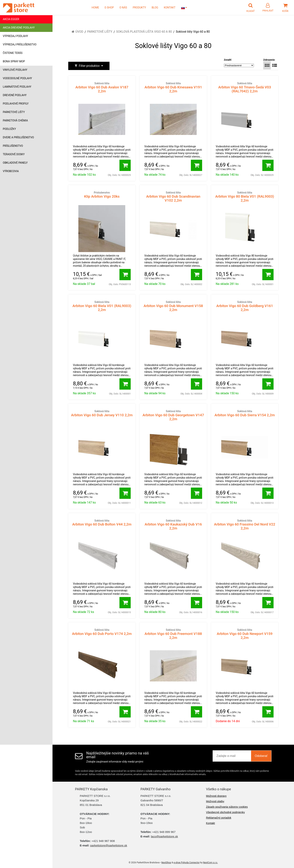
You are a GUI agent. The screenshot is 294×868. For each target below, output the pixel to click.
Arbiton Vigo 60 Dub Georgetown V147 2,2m (173, 415)
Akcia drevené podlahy (19, 28)
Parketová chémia (15, 120)
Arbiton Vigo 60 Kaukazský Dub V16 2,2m (173, 525)
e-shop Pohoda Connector (187, 863)
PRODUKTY (139, 8)
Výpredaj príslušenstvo (20, 44)
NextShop (166, 863)
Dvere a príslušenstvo (18, 137)
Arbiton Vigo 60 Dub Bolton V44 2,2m (102, 523)
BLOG (155, 8)
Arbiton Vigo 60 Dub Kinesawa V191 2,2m (173, 87)
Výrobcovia (11, 171)
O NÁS (123, 8)
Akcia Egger (11, 19)
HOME (95, 8)
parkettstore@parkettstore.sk (109, 845)
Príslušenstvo (13, 146)
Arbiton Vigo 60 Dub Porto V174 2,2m (102, 632)
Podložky (9, 129)
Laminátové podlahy (17, 87)
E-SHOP (109, 8)
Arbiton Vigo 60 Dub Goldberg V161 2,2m (245, 306)
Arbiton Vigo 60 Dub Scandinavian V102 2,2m (173, 197)
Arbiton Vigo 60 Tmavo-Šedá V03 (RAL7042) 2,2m (245, 87)
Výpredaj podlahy (15, 36)
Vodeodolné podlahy (17, 78)
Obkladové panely (15, 163)
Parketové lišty (14, 112)
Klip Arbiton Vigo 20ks (102, 195)
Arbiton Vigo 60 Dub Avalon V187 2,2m (102, 87)
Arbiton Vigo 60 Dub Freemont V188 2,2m (173, 634)
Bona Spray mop (14, 61)
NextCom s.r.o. (210, 863)
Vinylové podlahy (15, 70)
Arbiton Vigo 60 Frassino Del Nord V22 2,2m (245, 525)
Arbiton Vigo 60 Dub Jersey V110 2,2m (102, 413)
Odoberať (261, 756)
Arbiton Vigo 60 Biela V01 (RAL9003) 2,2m (102, 306)
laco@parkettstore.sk (164, 836)
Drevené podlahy (15, 95)
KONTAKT (170, 8)
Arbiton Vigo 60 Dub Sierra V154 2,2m (245, 413)
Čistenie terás (13, 53)
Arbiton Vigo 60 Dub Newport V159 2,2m (245, 634)
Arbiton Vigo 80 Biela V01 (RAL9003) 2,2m (245, 197)
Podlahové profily (16, 104)
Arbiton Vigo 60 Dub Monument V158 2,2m (173, 306)
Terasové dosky (14, 154)
